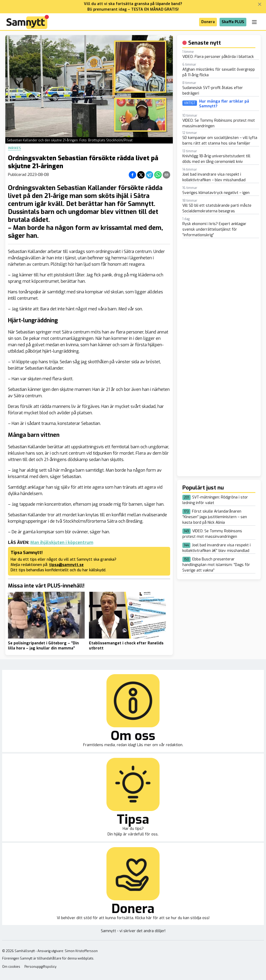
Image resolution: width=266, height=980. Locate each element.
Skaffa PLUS (233, 22)
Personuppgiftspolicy (40, 967)
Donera (208, 22)
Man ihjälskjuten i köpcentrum (62, 542)
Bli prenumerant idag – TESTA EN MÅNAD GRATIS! (133, 9)
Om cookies (11, 967)
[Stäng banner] (260, 4)
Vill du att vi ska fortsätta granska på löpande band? (133, 4)
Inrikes (14, 148)
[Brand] (28, 22)
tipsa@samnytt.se (66, 565)
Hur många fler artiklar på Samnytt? (224, 104)
